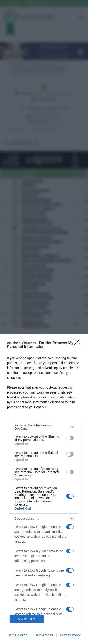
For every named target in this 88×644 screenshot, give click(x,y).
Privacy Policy (70, 635)
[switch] (70, 438)
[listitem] (44, 427)
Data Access (44, 635)
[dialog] (44, 489)
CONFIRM (27, 619)
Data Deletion (17, 635)
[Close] (79, 343)
